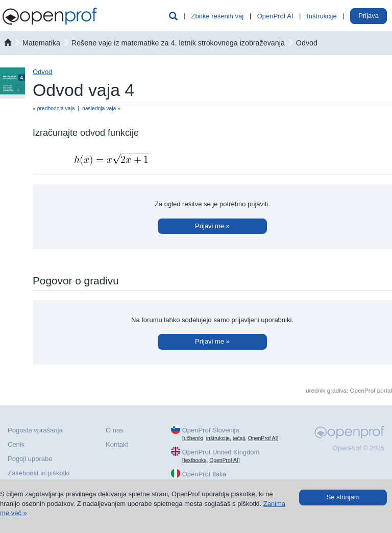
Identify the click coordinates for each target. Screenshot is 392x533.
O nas (115, 430)
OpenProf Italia (204, 474)
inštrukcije (218, 438)
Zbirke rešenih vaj (217, 16)
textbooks (195, 460)
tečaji (239, 438)
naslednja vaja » (101, 108)
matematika (41, 43)
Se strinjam (343, 497)
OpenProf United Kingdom (221, 452)
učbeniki (193, 438)
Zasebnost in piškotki (39, 473)
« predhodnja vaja (54, 108)
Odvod (307, 43)
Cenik (16, 444)
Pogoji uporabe (30, 459)
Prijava (369, 16)
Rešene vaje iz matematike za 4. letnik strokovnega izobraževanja (178, 43)
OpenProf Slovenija (211, 430)
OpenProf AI (275, 16)
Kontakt (117, 444)
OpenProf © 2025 (359, 448)
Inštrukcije (322, 16)
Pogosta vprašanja (35, 430)
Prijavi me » (212, 226)
